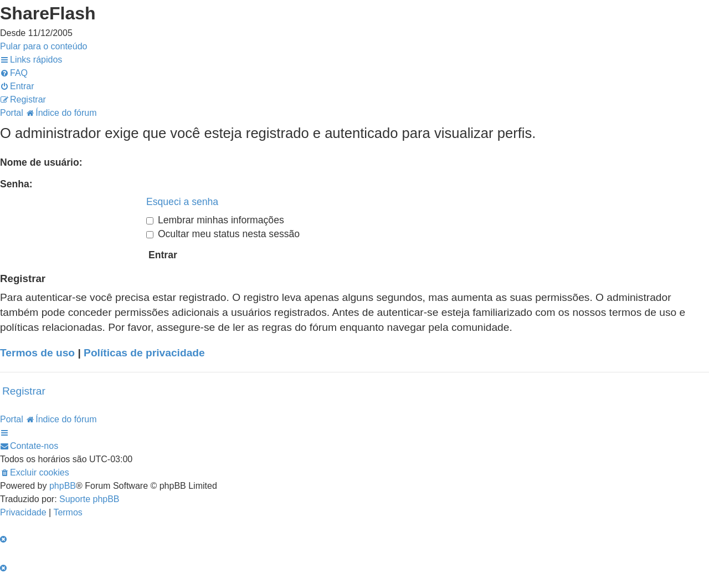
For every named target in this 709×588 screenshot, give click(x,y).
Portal (12, 113)
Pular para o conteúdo (43, 46)
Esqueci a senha (182, 202)
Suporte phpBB (89, 499)
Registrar (24, 391)
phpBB (63, 486)
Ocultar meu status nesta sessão (223, 234)
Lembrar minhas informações (215, 220)
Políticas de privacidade (144, 353)
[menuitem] (14, 73)
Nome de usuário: (41, 162)
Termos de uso (37, 353)
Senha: (16, 184)
